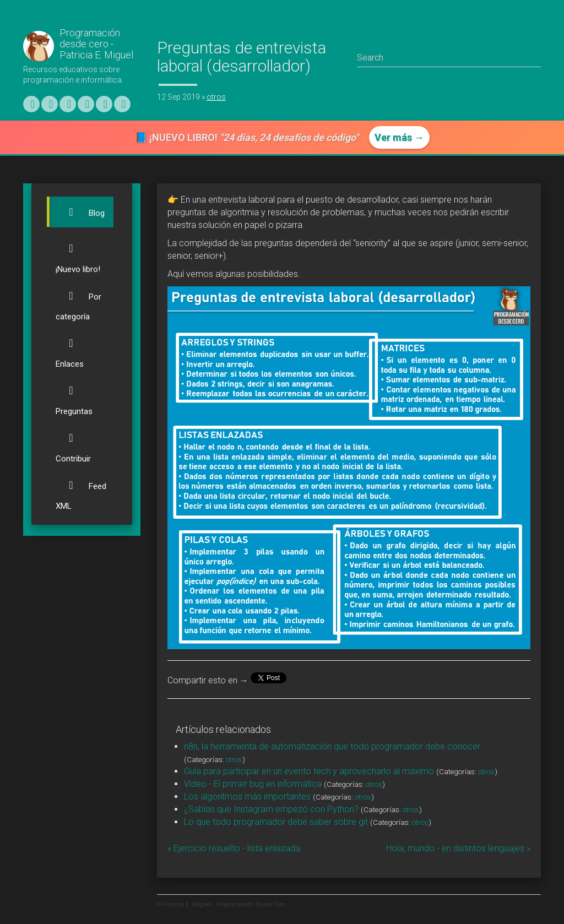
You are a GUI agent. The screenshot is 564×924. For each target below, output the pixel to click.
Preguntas (74, 396)
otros (216, 97)
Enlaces (71, 348)
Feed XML (81, 490)
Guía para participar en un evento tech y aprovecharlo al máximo (309, 771)
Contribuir (73, 443)
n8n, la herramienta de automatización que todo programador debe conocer (332, 746)
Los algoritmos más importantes (247, 797)
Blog (80, 212)
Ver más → (399, 137)
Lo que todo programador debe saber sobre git (276, 822)
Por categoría (78, 301)
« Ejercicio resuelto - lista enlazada (234, 848)
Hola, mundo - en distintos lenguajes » (458, 848)
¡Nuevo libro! (78, 254)
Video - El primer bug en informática (253, 784)
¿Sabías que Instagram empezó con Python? (271, 809)
